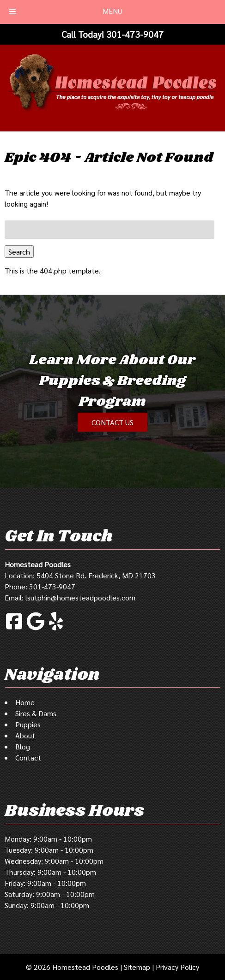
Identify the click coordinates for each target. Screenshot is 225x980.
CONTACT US (112, 422)
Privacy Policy (177, 967)
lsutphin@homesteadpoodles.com (80, 597)
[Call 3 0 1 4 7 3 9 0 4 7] (135, 34)
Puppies (28, 724)
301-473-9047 (52, 586)
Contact (28, 757)
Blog (23, 746)
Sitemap (137, 967)
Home (25, 702)
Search (19, 252)
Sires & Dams (36, 713)
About (25, 735)
